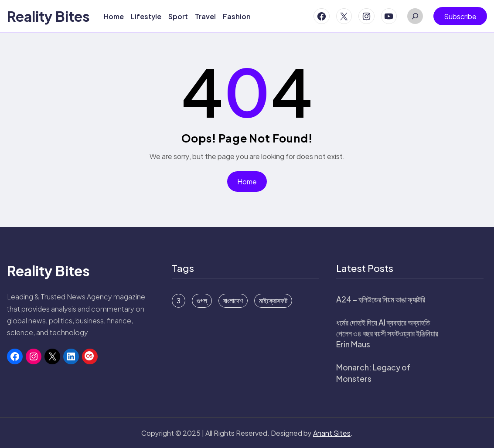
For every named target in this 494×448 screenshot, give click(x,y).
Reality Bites (48, 16)
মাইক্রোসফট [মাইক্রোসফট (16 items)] (273, 301)
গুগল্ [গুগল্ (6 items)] (202, 301)
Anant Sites (332, 433)
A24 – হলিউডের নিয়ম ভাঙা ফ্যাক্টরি (381, 299)
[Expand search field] (415, 16)
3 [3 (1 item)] (179, 301)
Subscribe (460, 16)
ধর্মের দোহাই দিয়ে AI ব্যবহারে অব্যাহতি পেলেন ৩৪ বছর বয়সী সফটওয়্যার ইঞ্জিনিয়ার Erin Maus (387, 333)
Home (247, 182)
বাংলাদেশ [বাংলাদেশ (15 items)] (233, 301)
